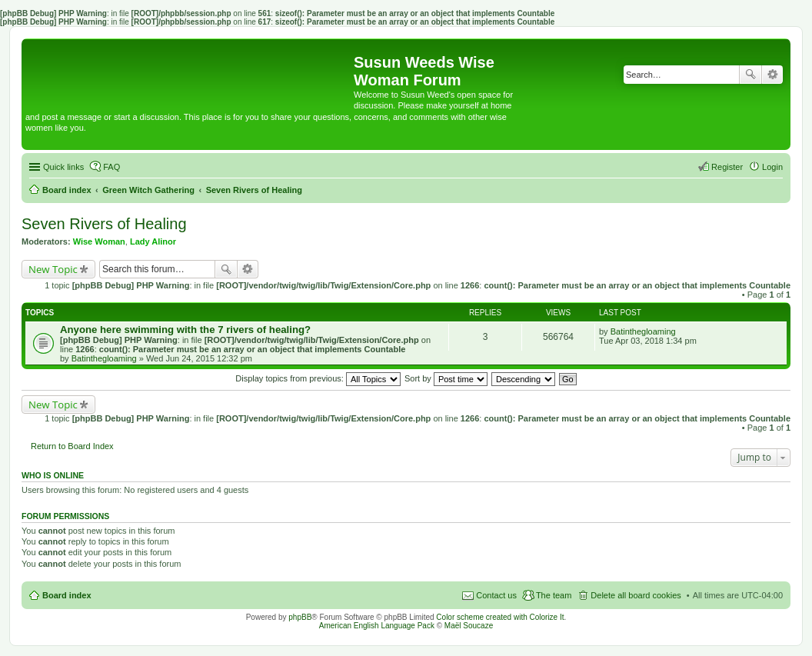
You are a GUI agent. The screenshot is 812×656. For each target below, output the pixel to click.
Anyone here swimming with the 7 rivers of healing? (185, 330)
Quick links (63, 167)
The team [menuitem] (554, 595)
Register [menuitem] (727, 167)
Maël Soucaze (469, 626)
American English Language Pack (377, 626)
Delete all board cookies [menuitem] (636, 595)
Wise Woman (99, 241)
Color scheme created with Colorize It (500, 617)
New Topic (53, 269)
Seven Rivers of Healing (104, 224)
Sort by (446, 378)
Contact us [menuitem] (496, 595)
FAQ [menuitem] (111, 167)
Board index (67, 595)
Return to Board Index (72, 446)
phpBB (300, 617)
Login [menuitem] (772, 167)
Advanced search (772, 75)
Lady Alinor (153, 241)
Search (750, 75)
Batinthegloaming (104, 358)
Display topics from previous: (318, 378)
